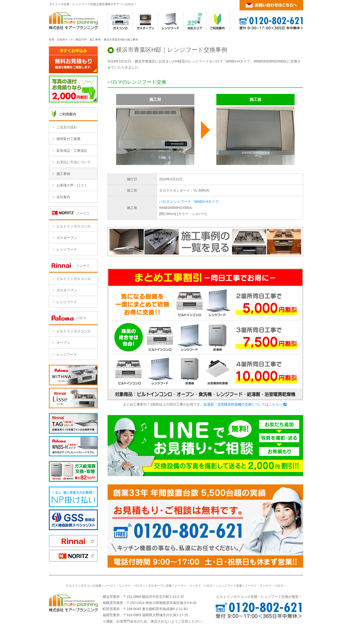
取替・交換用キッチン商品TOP (68, 40)
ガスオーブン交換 (160, 586)
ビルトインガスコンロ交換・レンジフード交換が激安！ (259, 597)
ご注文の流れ (67, 127)
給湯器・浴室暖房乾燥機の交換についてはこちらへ (243, 404)
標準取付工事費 (68, 139)
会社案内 (63, 197)
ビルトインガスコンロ (74, 226)
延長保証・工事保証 (72, 151)
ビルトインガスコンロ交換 (84, 586)
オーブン (63, 343)
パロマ (138, 586)
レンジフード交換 (230, 586)
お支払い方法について (74, 162)
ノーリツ (110, 586)
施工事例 (95, 40)
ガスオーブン (67, 238)
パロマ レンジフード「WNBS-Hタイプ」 (191, 202)
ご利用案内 (67, 114)
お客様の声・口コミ (72, 185)
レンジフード (67, 249)
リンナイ (125, 586)
